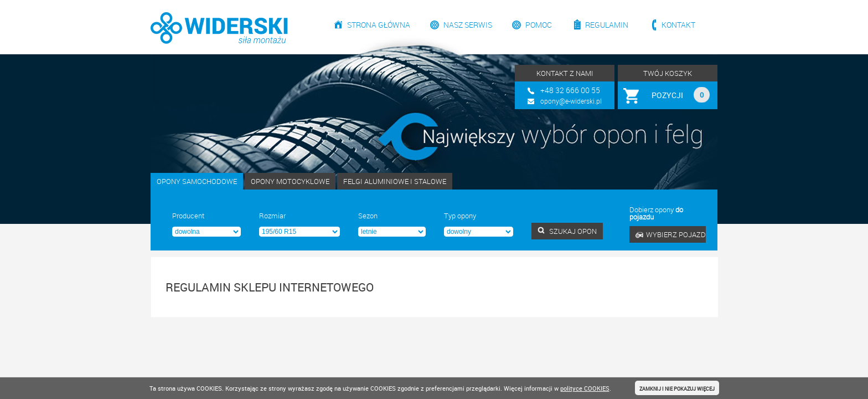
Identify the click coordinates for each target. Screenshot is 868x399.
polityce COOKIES (585, 388)
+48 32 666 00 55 (570, 90)
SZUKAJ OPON (567, 231)
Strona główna (379, 25)
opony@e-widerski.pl (571, 101)
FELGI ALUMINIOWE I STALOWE (395, 181)
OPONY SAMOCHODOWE (197, 181)
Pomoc (539, 25)
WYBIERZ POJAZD (671, 234)
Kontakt (678, 25)
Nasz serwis (468, 25)
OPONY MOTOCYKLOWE (290, 181)
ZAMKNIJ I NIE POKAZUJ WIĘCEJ (677, 389)
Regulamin (607, 25)
